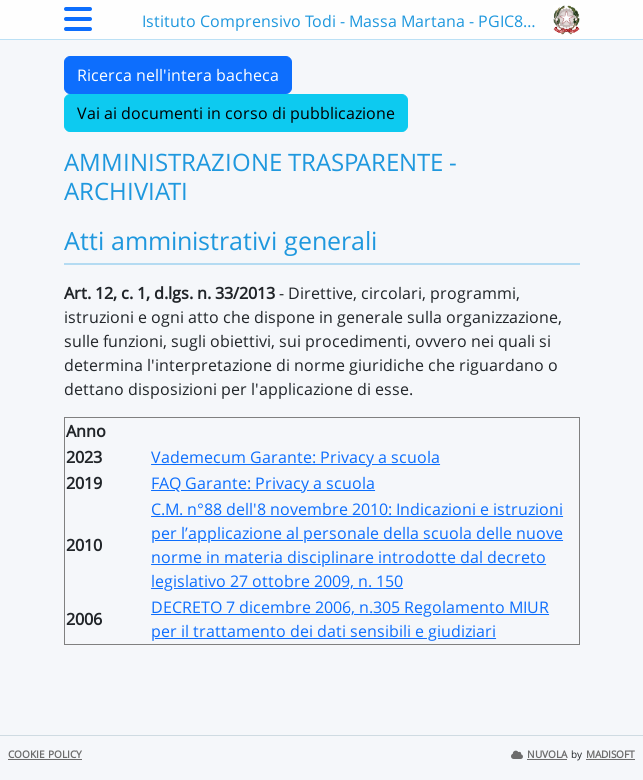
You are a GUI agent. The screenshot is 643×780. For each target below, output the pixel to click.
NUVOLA (539, 754)
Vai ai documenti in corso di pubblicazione (236, 113)
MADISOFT (610, 754)
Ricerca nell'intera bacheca (178, 75)
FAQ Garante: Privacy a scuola (263, 483)
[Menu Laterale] (78, 25)
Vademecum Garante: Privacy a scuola (295, 457)
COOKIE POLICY (45, 754)
